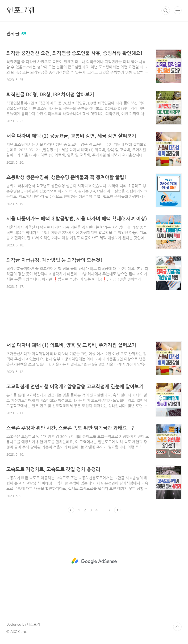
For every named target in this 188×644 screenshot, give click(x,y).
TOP (177, 627)
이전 (71, 510)
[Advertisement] (94, 319)
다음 (117, 510)
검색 (166, 11)
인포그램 (21, 11)
